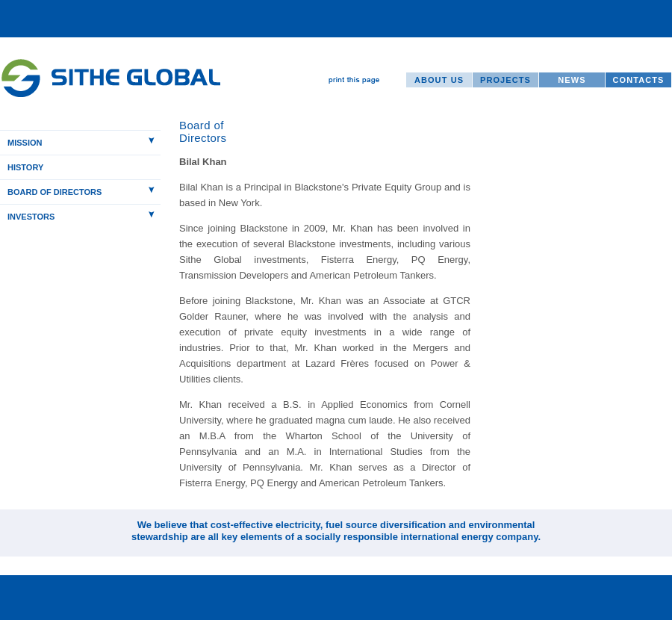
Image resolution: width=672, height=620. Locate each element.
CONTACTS (638, 80)
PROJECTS (505, 80)
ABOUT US (439, 80)
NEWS (572, 80)
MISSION (25, 143)
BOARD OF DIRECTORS (55, 192)
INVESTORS (31, 217)
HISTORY (25, 167)
